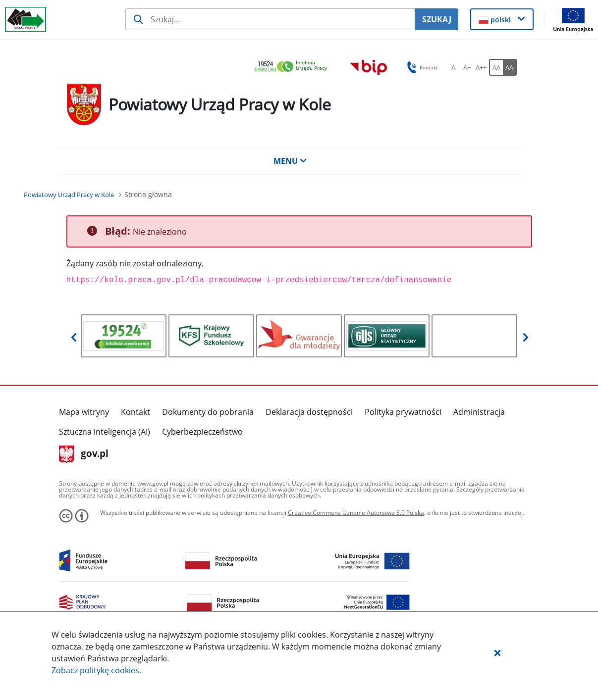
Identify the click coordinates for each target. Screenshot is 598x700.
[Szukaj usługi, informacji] (270, 19)
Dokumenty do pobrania (208, 412)
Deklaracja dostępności (309, 412)
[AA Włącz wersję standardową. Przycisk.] (496, 67)
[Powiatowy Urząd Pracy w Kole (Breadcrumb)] (69, 195)
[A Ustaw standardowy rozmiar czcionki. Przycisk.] (453, 67)
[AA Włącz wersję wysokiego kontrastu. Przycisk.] (510, 67)
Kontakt (136, 412)
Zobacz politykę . (96, 670)
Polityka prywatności (403, 412)
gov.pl (84, 454)
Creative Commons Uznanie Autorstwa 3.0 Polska (356, 513)
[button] (497, 652)
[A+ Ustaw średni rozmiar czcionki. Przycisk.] (467, 67)
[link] (293, 67)
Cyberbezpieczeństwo (202, 432)
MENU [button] (290, 161)
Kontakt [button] (421, 67)
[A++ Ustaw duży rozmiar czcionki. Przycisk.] (481, 67)
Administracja (479, 412)
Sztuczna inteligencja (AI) (105, 432)
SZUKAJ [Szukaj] (437, 19)
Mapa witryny (84, 412)
